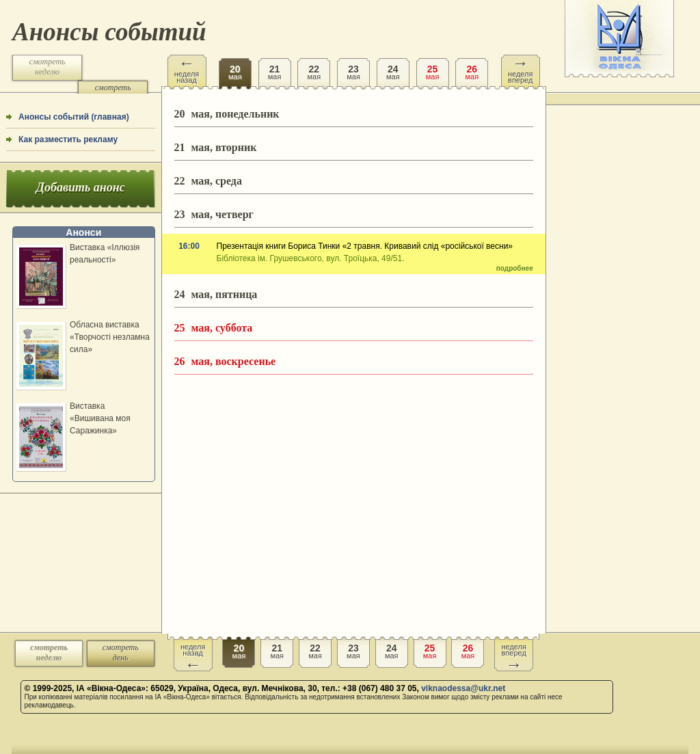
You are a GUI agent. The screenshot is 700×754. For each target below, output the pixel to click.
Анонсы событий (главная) (74, 117)
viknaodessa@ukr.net (463, 688)
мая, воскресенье (225, 361)
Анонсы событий (109, 32)
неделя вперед (521, 69)
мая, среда (208, 181)
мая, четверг (214, 214)
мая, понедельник (227, 114)
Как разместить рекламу (68, 139)
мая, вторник (216, 147)
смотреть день (113, 93)
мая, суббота (214, 328)
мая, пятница (216, 294)
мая (235, 68)
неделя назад (187, 69)
